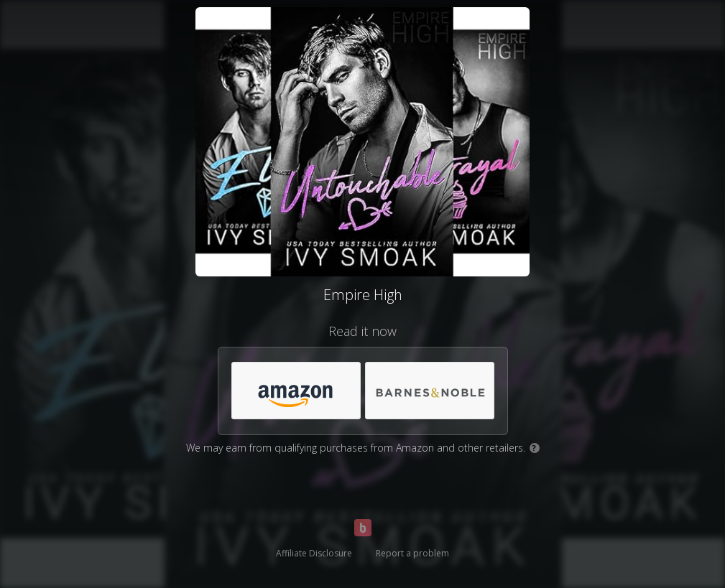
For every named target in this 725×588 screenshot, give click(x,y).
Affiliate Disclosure (314, 553)
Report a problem (412, 553)
